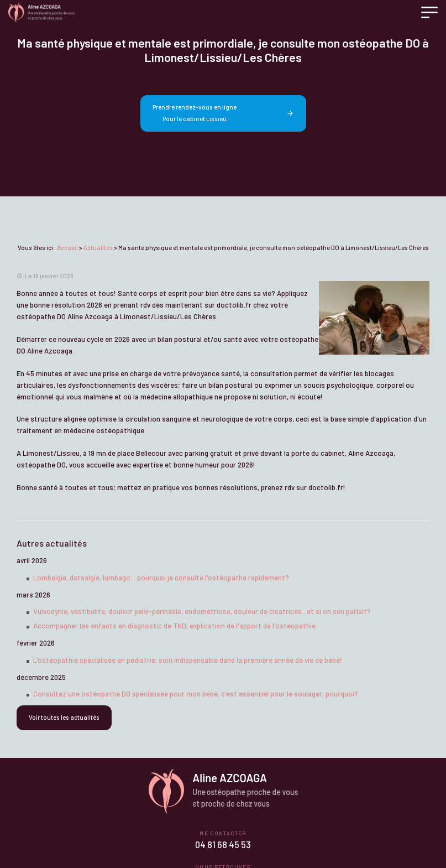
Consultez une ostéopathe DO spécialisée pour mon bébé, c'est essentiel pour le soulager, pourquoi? (196, 694)
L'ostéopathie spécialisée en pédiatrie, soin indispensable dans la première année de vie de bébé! (188, 660)
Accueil (67, 248)
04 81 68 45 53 (223, 844)
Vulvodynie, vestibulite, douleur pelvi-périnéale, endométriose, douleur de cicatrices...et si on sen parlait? (202, 611)
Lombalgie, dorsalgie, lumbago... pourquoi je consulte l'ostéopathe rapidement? (161, 578)
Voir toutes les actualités (64, 717)
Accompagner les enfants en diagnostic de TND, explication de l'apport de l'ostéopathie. (175, 626)
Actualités (98, 248)
